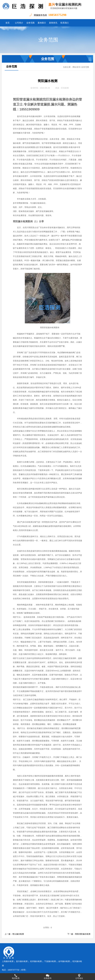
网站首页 (76, 67)
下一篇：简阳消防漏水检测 (79, 934)
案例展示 (42, 23)
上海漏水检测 (23, 948)
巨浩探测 (65, 88)
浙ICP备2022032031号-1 (46, 969)
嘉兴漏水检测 (37, 948)
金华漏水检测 (80, 948)
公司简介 (19, 23)
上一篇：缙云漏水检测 (14, 934)
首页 (8, 23)
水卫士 (73, 969)
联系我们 (65, 23)
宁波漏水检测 (66, 948)
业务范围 (30, 23)
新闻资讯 (53, 23)
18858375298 (57, 15)
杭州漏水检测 (51, 948)
